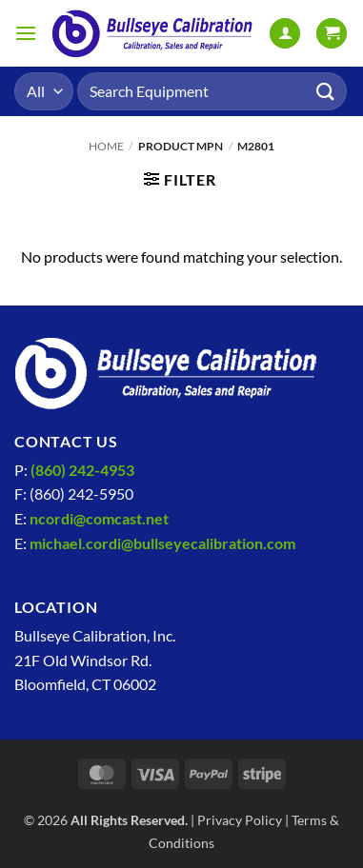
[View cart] (332, 34)
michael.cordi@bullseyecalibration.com (162, 543)
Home (106, 146)
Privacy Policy (240, 820)
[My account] (285, 34)
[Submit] (326, 91)
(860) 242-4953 (82, 470)
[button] (26, 33)
